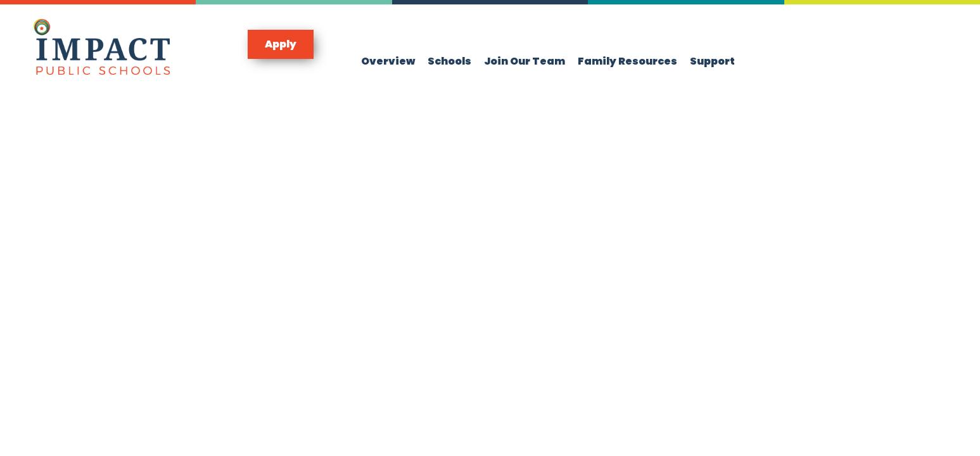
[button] (281, 44)
